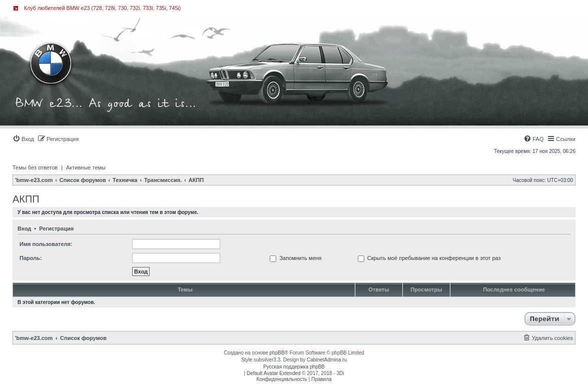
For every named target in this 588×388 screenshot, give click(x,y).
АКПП (26, 199)
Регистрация (56, 228)
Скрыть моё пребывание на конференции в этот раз (429, 258)
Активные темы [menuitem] (86, 167)
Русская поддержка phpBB (294, 367)
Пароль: (31, 258)
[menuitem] (23, 139)
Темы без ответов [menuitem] (35, 167)
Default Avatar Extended (274, 373)
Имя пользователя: (46, 244)
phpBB (277, 353)
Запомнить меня (296, 258)
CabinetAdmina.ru (327, 360)
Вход (24, 228)
